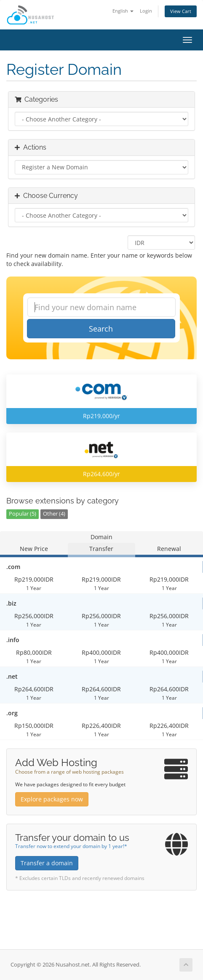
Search (101, 329)
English (123, 11)
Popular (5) (23, 514)
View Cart (181, 11)
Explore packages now (52, 799)
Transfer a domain (47, 863)
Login (146, 11)
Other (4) (54, 514)
